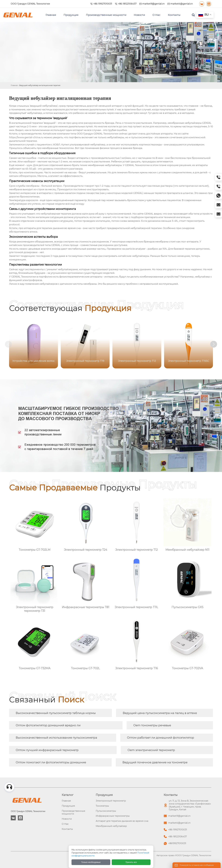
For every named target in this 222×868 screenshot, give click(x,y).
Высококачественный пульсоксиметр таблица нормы (56, 713)
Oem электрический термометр (151, 750)
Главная (14, 85)
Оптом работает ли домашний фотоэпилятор (161, 738)
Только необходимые (91, 862)
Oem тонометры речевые (152, 725)
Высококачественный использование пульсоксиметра (56, 738)
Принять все (131, 862)
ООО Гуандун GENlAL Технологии (30, 4)
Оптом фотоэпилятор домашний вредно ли (48, 725)
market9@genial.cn (153, 4)
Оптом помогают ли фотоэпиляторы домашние (51, 762)
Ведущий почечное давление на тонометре (155, 762)
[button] (216, 344)
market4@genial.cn (182, 4)
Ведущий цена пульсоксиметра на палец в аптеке (160, 713)
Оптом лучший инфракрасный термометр (47, 750)
